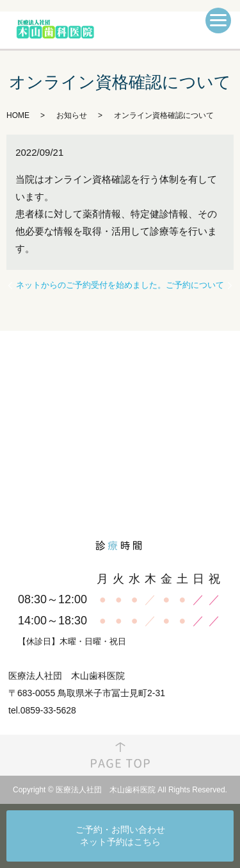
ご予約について (195, 285)
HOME (18, 115)
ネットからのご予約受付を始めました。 (91, 285)
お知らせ (72, 115)
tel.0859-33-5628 (42, 710)
